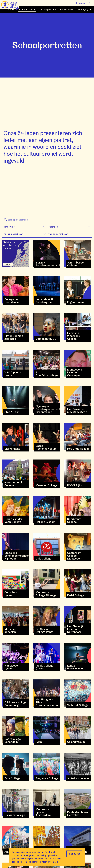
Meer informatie (50, 862)
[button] (91, 3)
